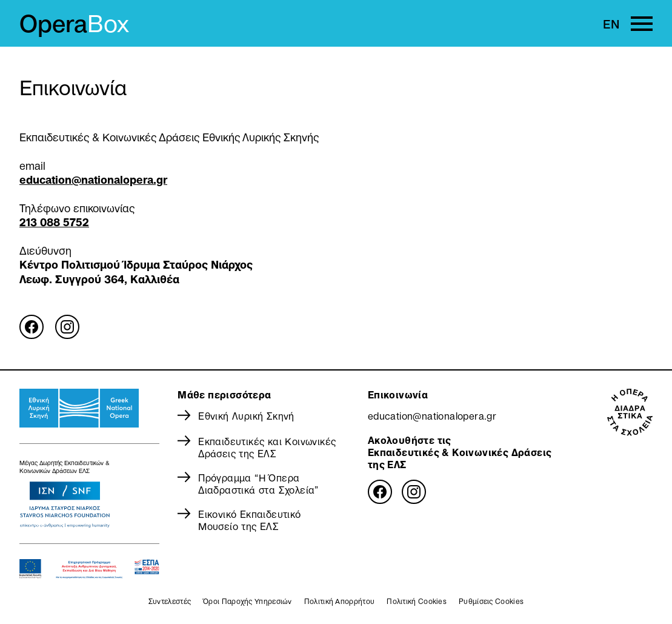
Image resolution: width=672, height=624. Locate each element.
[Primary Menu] (642, 24)
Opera (74, 24)
